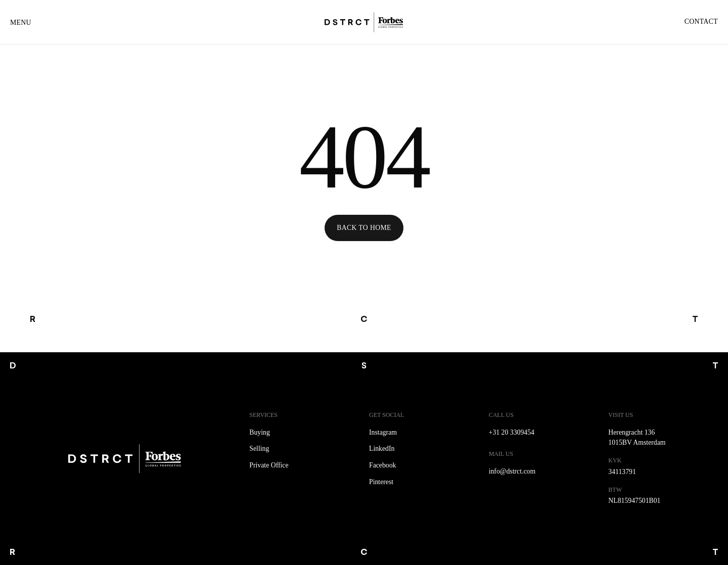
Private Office (269, 465)
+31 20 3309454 (512, 432)
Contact (701, 21)
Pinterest (381, 482)
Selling (259, 449)
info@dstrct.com (512, 471)
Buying (260, 432)
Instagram (383, 432)
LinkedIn (382, 449)
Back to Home (364, 228)
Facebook (382, 465)
